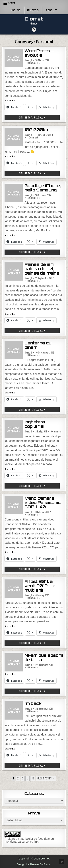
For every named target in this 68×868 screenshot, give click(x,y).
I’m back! (33, 703)
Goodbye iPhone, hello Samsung (43, 188)
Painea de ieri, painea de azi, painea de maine (42, 269)
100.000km (37, 130)
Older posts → (46, 778)
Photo (33, 10)
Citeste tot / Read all (37, 118)
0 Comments (33, 63)
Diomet (34, 19)
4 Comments (33, 514)
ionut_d (28, 60)
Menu (12, 3)
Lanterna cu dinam (38, 345)
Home (16, 10)
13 (33, 778)
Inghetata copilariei (35, 424)
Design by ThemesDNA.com (34, 864)
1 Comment (33, 137)
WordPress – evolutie (39, 53)
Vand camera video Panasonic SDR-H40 (43, 503)
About (51, 10)
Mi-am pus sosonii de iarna (44, 658)
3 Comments (33, 198)
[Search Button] (34, 30)
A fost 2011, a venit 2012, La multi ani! (40, 586)
